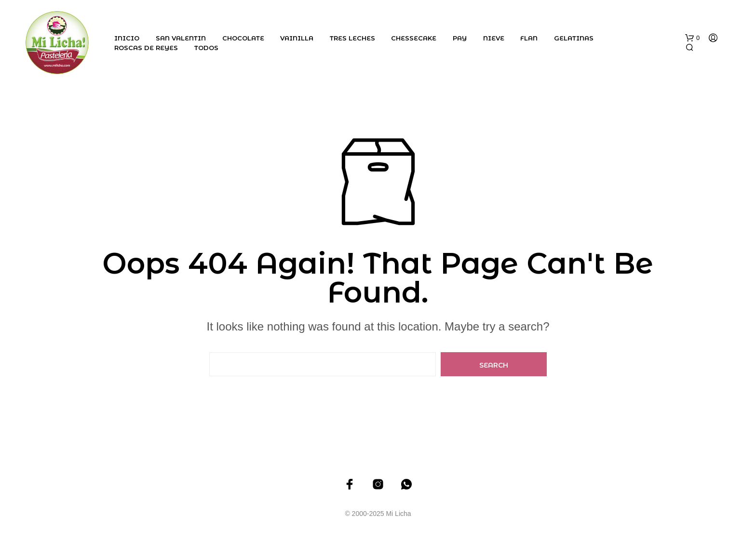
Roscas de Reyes (146, 48)
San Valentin (181, 38)
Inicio (127, 38)
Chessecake (414, 38)
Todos (206, 48)
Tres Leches (352, 38)
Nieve (494, 38)
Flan (529, 38)
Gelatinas (574, 38)
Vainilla (297, 38)
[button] (692, 38)
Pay (460, 38)
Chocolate (243, 38)
